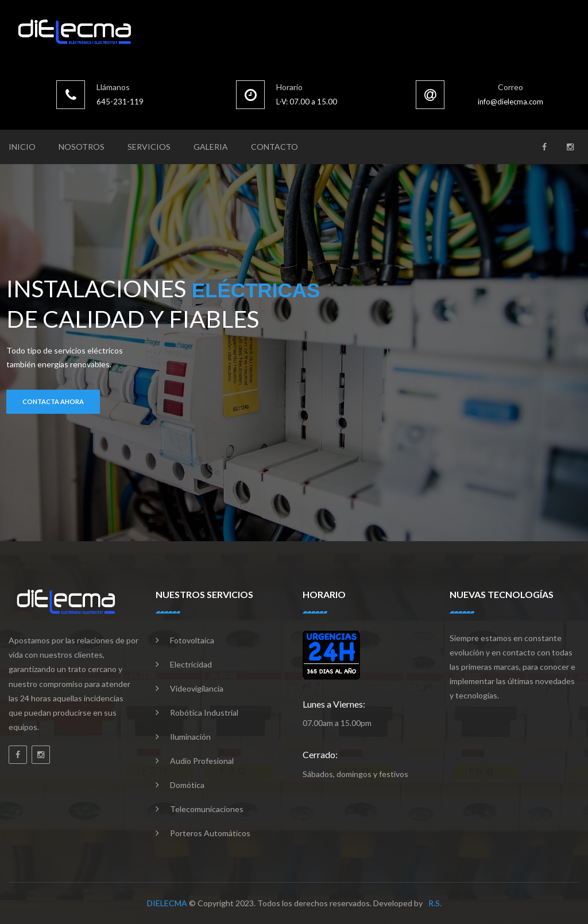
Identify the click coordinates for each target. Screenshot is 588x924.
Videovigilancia (197, 688)
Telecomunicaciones (207, 809)
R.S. (435, 903)
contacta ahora (53, 401)
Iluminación (190, 737)
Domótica (187, 785)
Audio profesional (202, 761)
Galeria (211, 147)
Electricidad (191, 664)
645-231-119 (120, 102)
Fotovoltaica (192, 640)
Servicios (149, 147)
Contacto (274, 147)
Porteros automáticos (210, 833)
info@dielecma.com (510, 102)
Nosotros (82, 147)
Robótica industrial (204, 713)
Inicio (22, 147)
